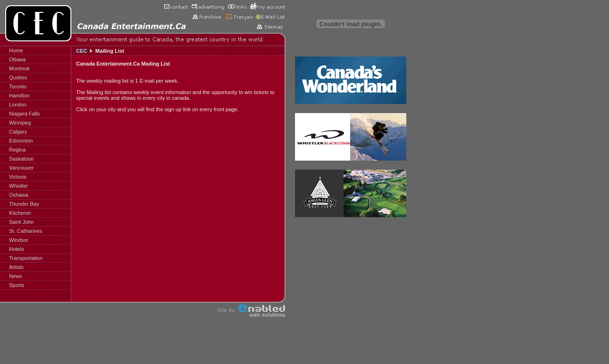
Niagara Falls (25, 114)
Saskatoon (21, 159)
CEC (82, 51)
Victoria (18, 177)
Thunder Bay (24, 204)
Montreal (19, 68)
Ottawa (17, 59)
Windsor (19, 240)
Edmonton (21, 141)
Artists (16, 267)
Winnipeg (20, 123)
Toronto (18, 86)
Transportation (26, 258)
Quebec (18, 77)
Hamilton (19, 96)
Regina (17, 150)
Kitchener (20, 213)
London (18, 105)
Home (16, 50)
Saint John (21, 222)
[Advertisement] (438, 143)
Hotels (16, 249)
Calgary (18, 132)
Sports (17, 285)
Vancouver (21, 168)
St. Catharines (26, 231)
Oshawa (19, 195)
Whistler (19, 186)
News (16, 276)
